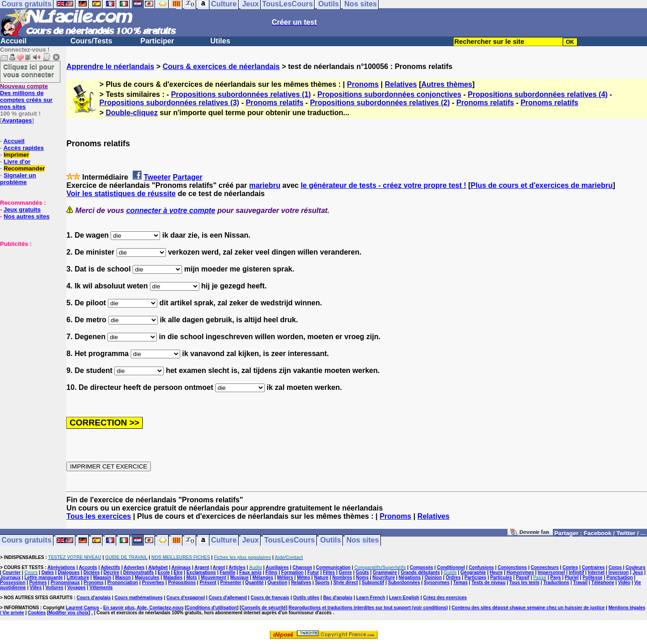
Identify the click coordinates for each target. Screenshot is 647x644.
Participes (476, 577)
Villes (36, 588)
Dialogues (69, 572)
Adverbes (134, 567)
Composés (421, 567)
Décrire (111, 572)
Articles (237, 567)
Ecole (164, 572)
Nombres (342, 577)
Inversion (619, 572)
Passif (522, 577)
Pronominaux (65, 583)
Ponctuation (620, 577)
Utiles (220, 41)
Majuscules (147, 577)
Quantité (254, 583)
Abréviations (61, 567)
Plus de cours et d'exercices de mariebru (542, 185)
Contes (570, 567)
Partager (188, 177)
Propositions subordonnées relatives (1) (241, 94)
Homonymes (520, 572)
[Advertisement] (27, 293)
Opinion (433, 577)
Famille (228, 572)
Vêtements (101, 588)
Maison (123, 577)
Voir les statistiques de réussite (121, 194)
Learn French (371, 598)
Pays (555, 577)
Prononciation (123, 583)
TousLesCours (290, 540)
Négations (410, 577)
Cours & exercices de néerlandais (221, 67)
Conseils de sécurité (264, 608)
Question (277, 583)
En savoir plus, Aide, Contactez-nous (144, 608)
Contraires (594, 567)
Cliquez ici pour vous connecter (29, 70)
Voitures (54, 588)
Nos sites (363, 540)
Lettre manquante (43, 577)
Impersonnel (551, 572)
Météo (303, 577)
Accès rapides (23, 148)
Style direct (346, 583)
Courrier (12, 572)
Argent (202, 567)
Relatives (401, 84)
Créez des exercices (445, 598)
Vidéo (624, 583)
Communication (333, 567)
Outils (330, 540)
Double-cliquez (132, 113)
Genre (345, 572)
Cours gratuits (26, 540)
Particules (501, 577)
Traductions (556, 583)
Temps (460, 583)
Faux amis (250, 572)
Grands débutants (420, 572)
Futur (313, 572)
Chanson (302, 567)
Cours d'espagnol (186, 598)
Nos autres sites (27, 216)
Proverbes (153, 583)
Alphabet (158, 567)
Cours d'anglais (94, 598)
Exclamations (201, 572)
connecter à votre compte (171, 210)
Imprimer (16, 155)
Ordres (453, 577)
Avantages (17, 120)
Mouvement (214, 577)
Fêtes (329, 572)
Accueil (13, 41)
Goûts (362, 572)
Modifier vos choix (69, 613)
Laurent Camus (83, 608)
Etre (178, 572)
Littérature (78, 577)
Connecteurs (545, 567)
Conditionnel (451, 567)
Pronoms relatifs (274, 103)
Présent (208, 583)
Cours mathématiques (139, 598)
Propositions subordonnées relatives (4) (538, 94)
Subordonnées (404, 583)
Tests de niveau (488, 583)
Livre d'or (17, 162)
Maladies (173, 577)
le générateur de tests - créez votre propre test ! (384, 185)
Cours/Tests (91, 41)
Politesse (593, 577)
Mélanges (263, 577)
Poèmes (38, 583)
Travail (580, 583)
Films (272, 572)
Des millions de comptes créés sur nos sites (26, 96)
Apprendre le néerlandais (110, 67)
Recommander (24, 168)
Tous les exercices (99, 516)
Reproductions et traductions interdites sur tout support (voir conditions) (368, 608)
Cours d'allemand (228, 598)
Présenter (231, 583)
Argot (219, 567)
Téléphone (603, 583)
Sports (322, 583)
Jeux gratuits (22, 210)
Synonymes (437, 583)
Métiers (285, 577)
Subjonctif (373, 583)
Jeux (250, 540)
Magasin (102, 577)
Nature (321, 577)
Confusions (481, 567)
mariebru (265, 185)
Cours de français (270, 598)
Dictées (91, 572)
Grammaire (385, 572)
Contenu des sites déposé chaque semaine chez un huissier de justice (528, 608)
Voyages (76, 588)
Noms (362, 577)
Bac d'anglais (338, 598)
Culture (224, 540)
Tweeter (157, 177)
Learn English (404, 598)
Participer (157, 41)
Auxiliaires (277, 567)
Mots (192, 577)
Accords (88, 567)
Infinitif (576, 572)
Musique (239, 577)
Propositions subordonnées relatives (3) (169, 103)
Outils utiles (306, 598)
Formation (292, 572)
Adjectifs (110, 567)
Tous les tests (524, 583)
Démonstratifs (138, 572)
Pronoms (363, 84)
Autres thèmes (447, 84)
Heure (496, 572)
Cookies (37, 613)
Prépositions (182, 583)
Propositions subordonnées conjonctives (389, 94)
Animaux (181, 567)
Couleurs (635, 567)
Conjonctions (513, 567)
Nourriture (384, 577)
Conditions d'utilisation (212, 608)
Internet (596, 572)
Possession (13, 583)
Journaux (10, 577)
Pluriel (572, 577)
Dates (48, 572)
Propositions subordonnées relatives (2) (380, 103)
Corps (615, 567)
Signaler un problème (18, 179)
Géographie (473, 572)
